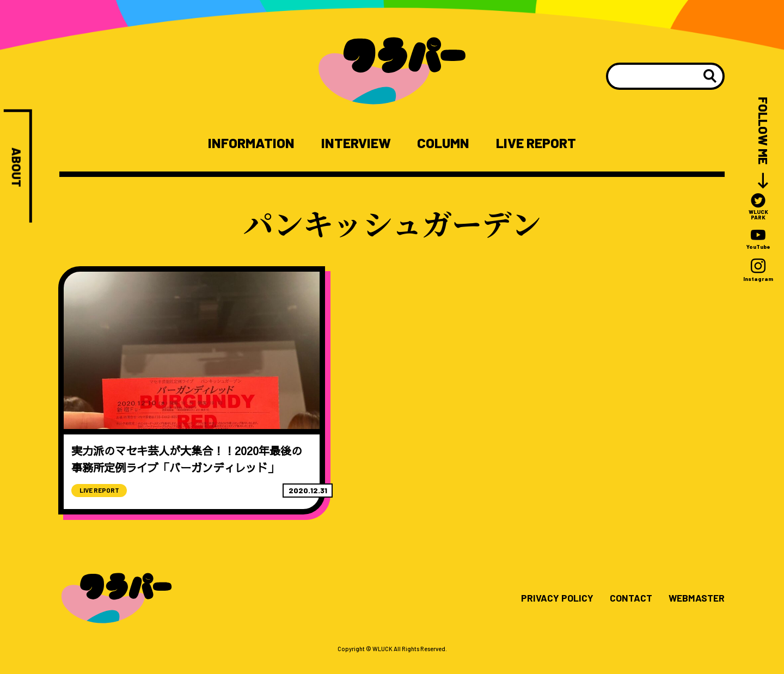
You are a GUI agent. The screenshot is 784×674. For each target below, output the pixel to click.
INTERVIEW (354, 143)
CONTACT (628, 613)
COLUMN (443, 143)
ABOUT (17, 168)
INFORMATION (248, 143)
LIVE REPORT (538, 143)
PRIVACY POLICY (554, 613)
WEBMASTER (696, 613)
